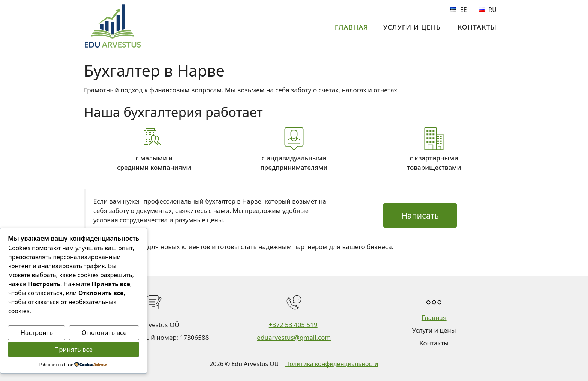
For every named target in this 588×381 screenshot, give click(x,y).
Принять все (73, 349)
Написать (420, 215)
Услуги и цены (413, 27)
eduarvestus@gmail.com (294, 337)
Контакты (477, 27)
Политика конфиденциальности (332, 364)
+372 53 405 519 (293, 325)
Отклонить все (104, 332)
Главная (352, 27)
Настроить (37, 332)
